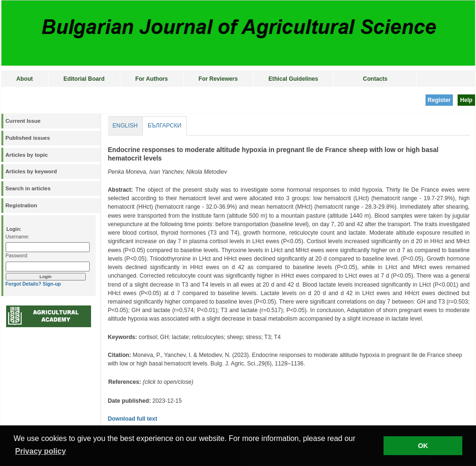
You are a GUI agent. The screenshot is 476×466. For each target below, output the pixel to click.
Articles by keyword (31, 171)
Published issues (28, 138)
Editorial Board (84, 79)
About (25, 79)
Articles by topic (27, 155)
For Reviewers (218, 79)
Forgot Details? (24, 284)
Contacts (375, 79)
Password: (17, 256)
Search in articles (28, 188)
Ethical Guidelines (293, 79)
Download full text (133, 419)
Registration (21, 205)
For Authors (152, 79)
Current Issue (23, 121)
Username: (18, 237)
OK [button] (423, 446)
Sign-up (52, 284)
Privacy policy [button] (41, 451)
